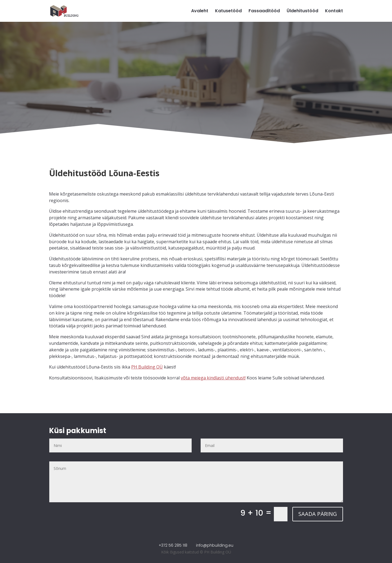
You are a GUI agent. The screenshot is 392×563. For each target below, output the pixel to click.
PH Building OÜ (147, 367)
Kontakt (334, 11)
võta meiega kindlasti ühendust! (213, 378)
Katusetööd (228, 11)
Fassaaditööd (264, 11)
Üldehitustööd (302, 11)
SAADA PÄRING (318, 514)
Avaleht (200, 11)
